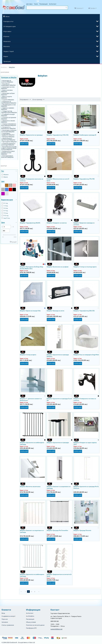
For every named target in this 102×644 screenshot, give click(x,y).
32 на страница (38, 100)
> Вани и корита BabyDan (7, 97)
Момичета (7, 41)
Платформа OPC (31, 628)
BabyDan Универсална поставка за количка (85, 399)
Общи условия (31, 622)
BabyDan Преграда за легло (55, 311)
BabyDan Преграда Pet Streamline (57, 530)
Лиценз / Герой (8, 51)
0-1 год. (5, 203)
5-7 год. (5, 211)
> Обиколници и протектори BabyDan (8, 139)
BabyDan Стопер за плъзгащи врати (85, 267)
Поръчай (24, 144)
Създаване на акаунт (8, 616)
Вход (3, 613)
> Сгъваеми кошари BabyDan (8, 115)
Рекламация (43, 4)
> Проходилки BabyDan (9, 142)
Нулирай (14, 242)
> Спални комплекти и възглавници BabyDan (9, 125)
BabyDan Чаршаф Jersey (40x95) (30, 223)
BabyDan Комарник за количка (57, 223)
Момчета (7, 46)
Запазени (5, 622)
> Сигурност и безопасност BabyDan (8, 128)
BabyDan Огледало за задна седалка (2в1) (85, 443)
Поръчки (5, 619)
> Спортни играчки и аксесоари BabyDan (8, 144)
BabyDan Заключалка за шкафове (58, 267)
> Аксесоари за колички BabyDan (7, 81)
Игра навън (7, 31)
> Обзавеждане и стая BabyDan (8, 105)
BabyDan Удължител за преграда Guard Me (59, 399)
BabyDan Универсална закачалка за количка (32, 180)
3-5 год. (5, 208)
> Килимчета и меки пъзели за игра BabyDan (8, 153)
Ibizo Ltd (32, 642)
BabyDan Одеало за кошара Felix (30, 311)
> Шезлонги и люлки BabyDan (8, 121)
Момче (5, 177)
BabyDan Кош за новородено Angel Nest (86, 355)
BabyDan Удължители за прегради (58, 443)
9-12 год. (5, 216)
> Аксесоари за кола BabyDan (8, 88)
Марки (6, 56)
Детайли (24, 276)
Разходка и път (8, 21)
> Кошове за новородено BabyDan (8, 84)
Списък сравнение (8, 625)
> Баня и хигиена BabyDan (7, 91)
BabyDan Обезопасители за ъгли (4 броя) (58, 180)
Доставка (29, 4)
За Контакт (53, 4)
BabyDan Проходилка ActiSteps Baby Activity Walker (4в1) (32, 268)
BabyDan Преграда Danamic (82, 530)
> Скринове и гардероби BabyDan (8, 134)
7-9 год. (5, 213)
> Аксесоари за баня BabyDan (8, 94)
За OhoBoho (30, 616)
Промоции (7, 61)
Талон (36, 4)
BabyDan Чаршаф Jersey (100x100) (58, 135)
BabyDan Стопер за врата (28, 355)
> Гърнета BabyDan (8, 100)
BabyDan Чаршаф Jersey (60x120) (84, 311)
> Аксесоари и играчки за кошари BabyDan (9, 131)
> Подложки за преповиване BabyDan (9, 102)
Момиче (5, 175)
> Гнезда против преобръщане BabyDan (9, 112)
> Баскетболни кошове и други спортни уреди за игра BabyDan (9, 148)
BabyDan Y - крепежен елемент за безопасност (31, 399)
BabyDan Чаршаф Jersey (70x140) (84, 179)
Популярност (25, 100)
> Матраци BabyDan (8, 137)
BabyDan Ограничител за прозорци (31, 135)
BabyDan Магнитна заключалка (30, 486)
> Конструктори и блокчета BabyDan (7, 156)
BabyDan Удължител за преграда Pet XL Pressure (86, 487)
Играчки (6, 36)
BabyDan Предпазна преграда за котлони (84, 224)
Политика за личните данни (35, 625)
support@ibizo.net (56, 629)
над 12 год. (6, 218)
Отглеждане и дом (10, 26)
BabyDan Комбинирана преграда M (85, 135)
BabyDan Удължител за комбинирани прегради (32, 443)
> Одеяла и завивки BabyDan (8, 109)
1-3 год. (5, 206)
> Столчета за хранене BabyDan (9, 118)
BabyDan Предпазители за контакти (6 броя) (59, 575)
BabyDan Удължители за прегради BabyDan (58, 355)
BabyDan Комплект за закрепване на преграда (59, 487)
